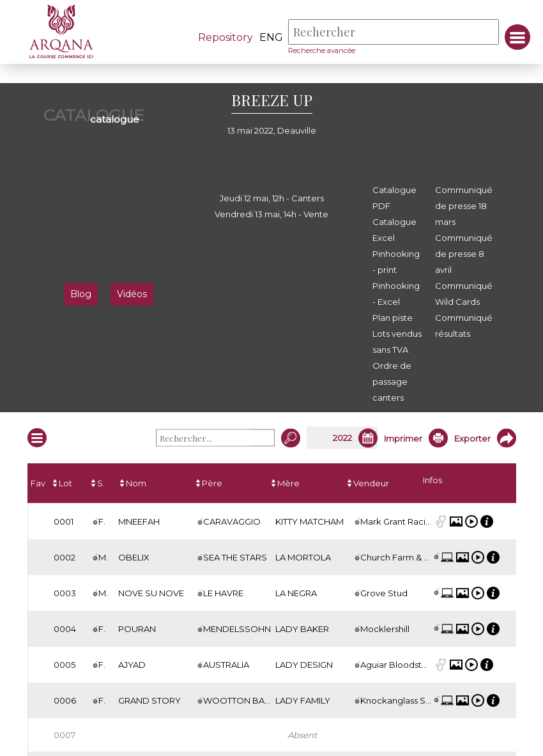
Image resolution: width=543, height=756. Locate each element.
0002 (65, 557)
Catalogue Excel (394, 230)
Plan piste (393, 318)
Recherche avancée (321, 50)
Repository (225, 37)
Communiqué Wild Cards (464, 294)
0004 (65, 629)
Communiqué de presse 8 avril (464, 254)
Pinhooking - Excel (396, 294)
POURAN (137, 629)
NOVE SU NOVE (151, 593)
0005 (65, 665)
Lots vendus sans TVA (397, 342)
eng (271, 37)
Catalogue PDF (394, 198)
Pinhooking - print (396, 262)
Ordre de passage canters (392, 382)
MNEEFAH (139, 521)
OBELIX (134, 557)
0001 (64, 521)
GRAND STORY (149, 700)
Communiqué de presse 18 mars (464, 206)
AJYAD (132, 665)
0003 (65, 593)
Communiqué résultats (464, 326)
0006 (65, 700)
